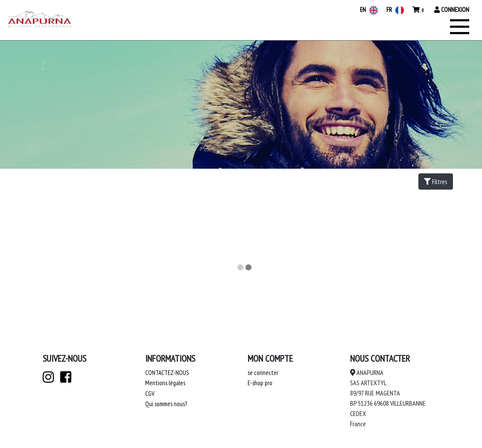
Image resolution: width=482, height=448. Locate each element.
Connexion (452, 10)
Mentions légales (165, 383)
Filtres (436, 182)
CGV (150, 394)
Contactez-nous (167, 373)
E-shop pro (260, 383)
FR (395, 10)
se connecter (263, 373)
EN (369, 10)
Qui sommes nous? (166, 404)
